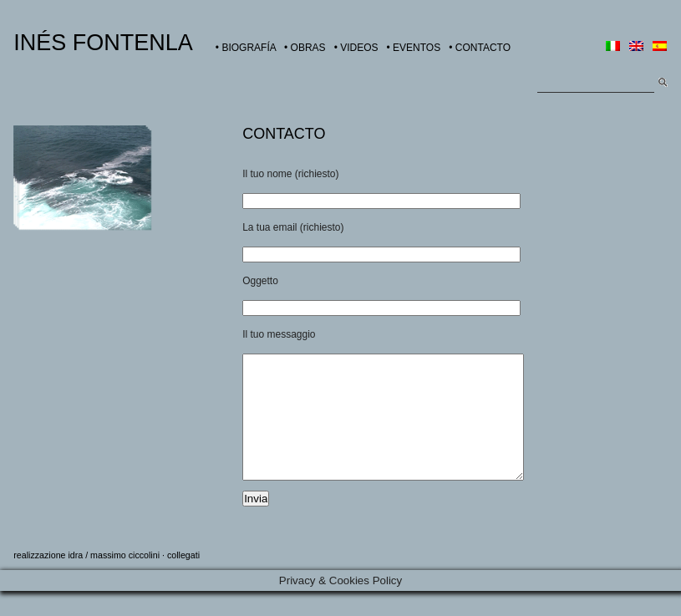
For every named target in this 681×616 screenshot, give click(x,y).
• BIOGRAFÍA (246, 48)
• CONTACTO (480, 48)
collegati (183, 580)
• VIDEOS (356, 48)
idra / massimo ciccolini (114, 580)
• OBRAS (305, 48)
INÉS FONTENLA (103, 43)
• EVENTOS (414, 48)
